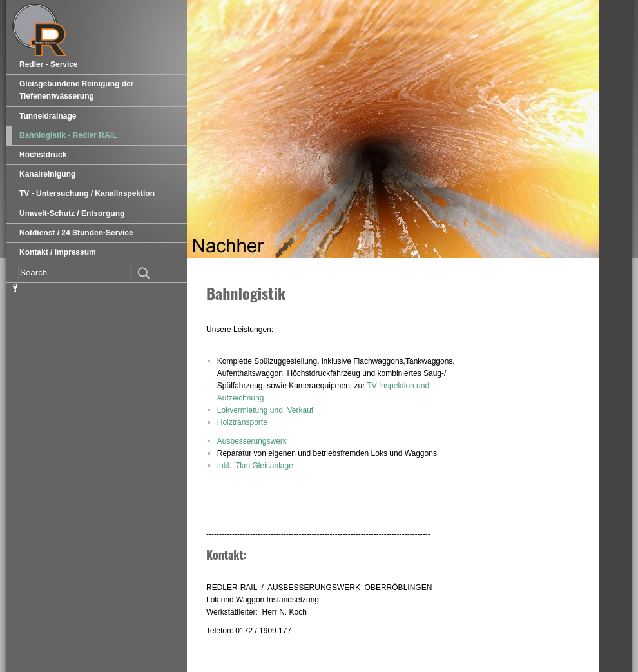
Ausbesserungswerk (252, 441)
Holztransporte (242, 422)
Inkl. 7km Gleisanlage (255, 466)
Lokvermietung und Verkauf (265, 410)
